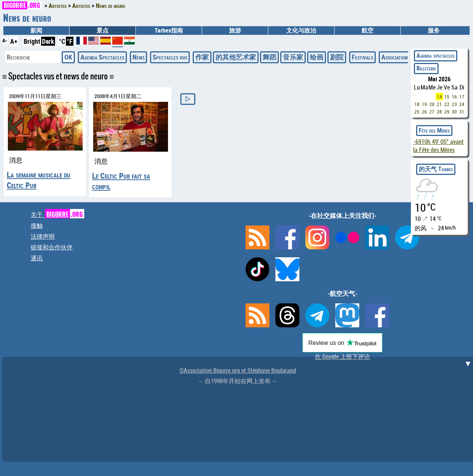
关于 (57, 215)
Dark (48, 41)
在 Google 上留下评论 (342, 357)
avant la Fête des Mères (438, 146)
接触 (37, 225)
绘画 (317, 57)
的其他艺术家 (236, 57)
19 (424, 104)
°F (70, 41)
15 (447, 97)
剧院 (337, 57)
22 (447, 104)
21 (439, 104)
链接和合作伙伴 (52, 247)
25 (417, 112)
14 (439, 97)
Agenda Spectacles (102, 57)
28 (439, 112)
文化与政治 (301, 30)
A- (5, 40)
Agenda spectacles (436, 55)
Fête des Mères (434, 130)
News (138, 57)
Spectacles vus (170, 57)
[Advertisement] (239, 409)
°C (62, 41)
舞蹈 (269, 57)
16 (454, 97)
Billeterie (426, 68)
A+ (14, 41)
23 (454, 104)
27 (432, 112)
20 (432, 104)
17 (462, 97)
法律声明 (43, 236)
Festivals (362, 57)
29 (447, 112)
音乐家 (293, 57)
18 (417, 104)
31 (462, 112)
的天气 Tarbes (436, 169)
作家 (202, 57)
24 (462, 104)
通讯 (37, 258)
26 (424, 112)
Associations (396, 57)
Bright (32, 41)
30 (454, 112)
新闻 (36, 30)
